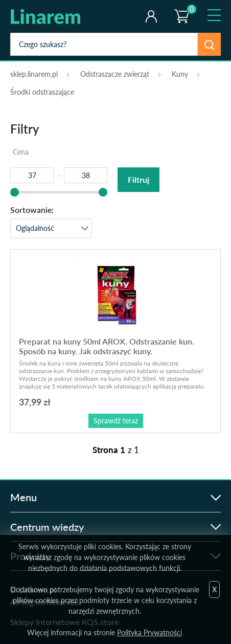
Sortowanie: (32, 210)
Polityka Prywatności (149, 632)
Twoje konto (151, 16)
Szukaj (209, 44)
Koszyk (181, 8)
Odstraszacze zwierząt (115, 74)
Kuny (180, 74)
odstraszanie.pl (52, 16)
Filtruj (138, 179)
